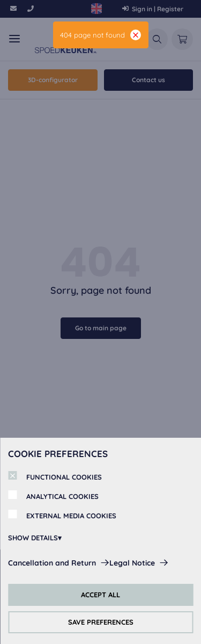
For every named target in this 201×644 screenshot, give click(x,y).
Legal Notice (132, 563)
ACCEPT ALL (100, 595)
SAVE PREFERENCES (101, 622)
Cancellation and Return (52, 563)
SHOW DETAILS (33, 538)
